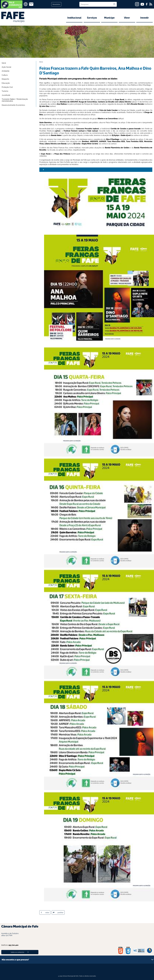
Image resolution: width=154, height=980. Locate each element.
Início (41, 62)
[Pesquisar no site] (96, 4)
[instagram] (137, 4)
